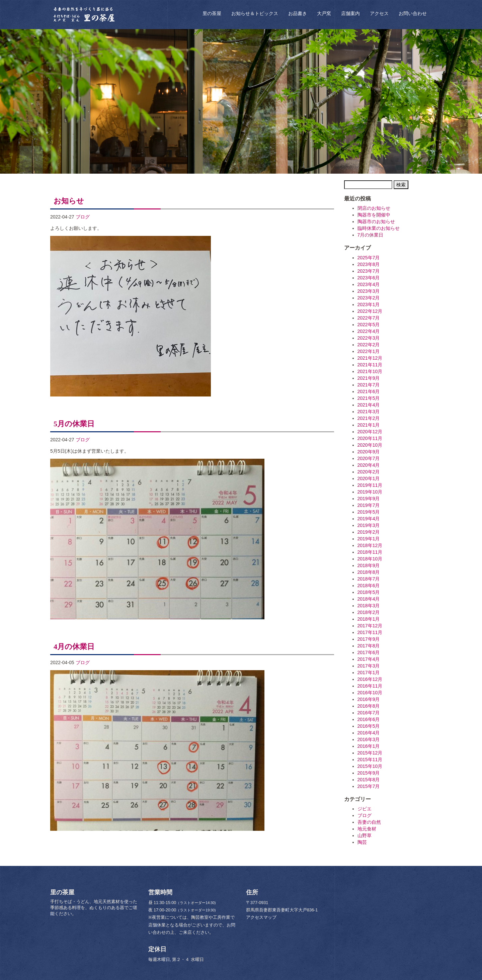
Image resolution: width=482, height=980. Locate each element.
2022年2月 (369, 345)
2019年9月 (369, 499)
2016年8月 (369, 706)
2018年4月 (369, 599)
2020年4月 (369, 465)
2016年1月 (369, 746)
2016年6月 (369, 719)
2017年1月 (369, 673)
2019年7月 (369, 505)
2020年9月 (369, 452)
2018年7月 (369, 579)
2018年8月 (369, 572)
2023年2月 (369, 298)
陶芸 (362, 842)
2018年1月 (369, 619)
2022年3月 (369, 338)
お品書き (298, 13)
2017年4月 (369, 659)
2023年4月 (369, 284)
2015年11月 (370, 760)
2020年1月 (369, 478)
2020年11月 (370, 438)
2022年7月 (369, 318)
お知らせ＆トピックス (255, 13)
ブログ (83, 217)
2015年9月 (369, 773)
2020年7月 (369, 458)
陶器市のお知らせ (376, 221)
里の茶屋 (212, 13)
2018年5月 (369, 592)
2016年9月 (369, 699)
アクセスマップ (261, 917)
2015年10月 (370, 766)
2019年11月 (370, 485)
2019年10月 (370, 492)
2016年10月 (370, 693)
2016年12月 (370, 679)
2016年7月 (369, 713)
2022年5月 (369, 325)
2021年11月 (370, 365)
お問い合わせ (413, 13)
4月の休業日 (74, 647)
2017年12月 (370, 626)
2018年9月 (369, 565)
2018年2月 (369, 612)
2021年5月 (369, 398)
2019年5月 (369, 512)
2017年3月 (369, 666)
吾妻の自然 (369, 822)
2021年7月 (369, 385)
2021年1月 (369, 425)
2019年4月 (369, 519)
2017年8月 (369, 646)
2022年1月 (369, 351)
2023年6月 (369, 278)
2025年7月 (369, 258)
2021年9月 (369, 378)
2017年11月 (370, 632)
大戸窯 (324, 13)
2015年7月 (369, 786)
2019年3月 (369, 525)
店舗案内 (350, 13)
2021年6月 (369, 391)
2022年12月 (370, 311)
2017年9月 (369, 639)
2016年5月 (369, 726)
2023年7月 (369, 271)
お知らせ (69, 201)
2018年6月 (369, 586)
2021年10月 (370, 371)
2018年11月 (370, 552)
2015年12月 (370, 753)
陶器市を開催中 (374, 215)
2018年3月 (369, 606)
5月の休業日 (74, 424)
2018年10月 (370, 559)
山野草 (365, 835)
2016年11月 (370, 686)
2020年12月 (370, 432)
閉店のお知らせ (374, 208)
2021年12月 (370, 358)
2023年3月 (369, 291)
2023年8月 (369, 264)
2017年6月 (369, 652)
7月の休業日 (371, 235)
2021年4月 (369, 405)
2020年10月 (370, 445)
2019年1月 (369, 539)
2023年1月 (369, 304)
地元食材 (367, 829)
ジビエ (365, 809)
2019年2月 (369, 532)
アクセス (379, 13)
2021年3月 (369, 412)
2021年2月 (369, 418)
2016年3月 (369, 739)
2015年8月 (369, 780)
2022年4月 (369, 331)
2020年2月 (369, 472)
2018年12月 (370, 545)
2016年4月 (369, 733)
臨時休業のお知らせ (379, 228)
